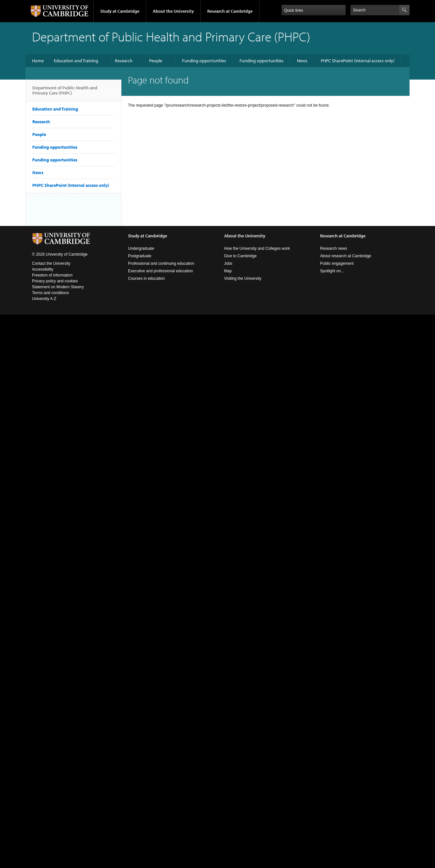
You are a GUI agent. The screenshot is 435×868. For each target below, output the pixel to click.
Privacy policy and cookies (55, 281)
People (156, 61)
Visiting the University (243, 278)
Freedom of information (52, 275)
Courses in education (146, 278)
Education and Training (76, 61)
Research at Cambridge (230, 11)
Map (228, 271)
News (302, 61)
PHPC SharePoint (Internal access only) (358, 61)
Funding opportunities (204, 61)
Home (38, 61)
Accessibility (43, 269)
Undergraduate (141, 248)
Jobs (228, 263)
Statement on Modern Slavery (58, 287)
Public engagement (337, 263)
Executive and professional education (160, 271)
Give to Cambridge (241, 256)
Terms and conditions (50, 293)
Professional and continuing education (161, 263)
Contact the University (51, 263)
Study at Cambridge (120, 11)
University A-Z (44, 299)
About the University (173, 11)
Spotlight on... (332, 271)
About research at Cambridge (346, 256)
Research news (334, 248)
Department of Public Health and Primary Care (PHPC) (65, 93)
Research (124, 61)
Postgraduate (140, 256)
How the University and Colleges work (257, 248)
